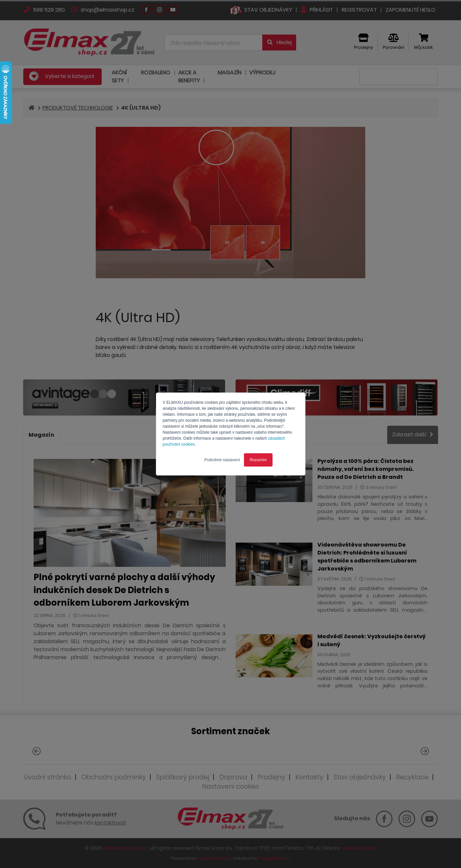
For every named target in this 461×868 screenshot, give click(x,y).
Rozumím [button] (258, 460)
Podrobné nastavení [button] (222, 460)
